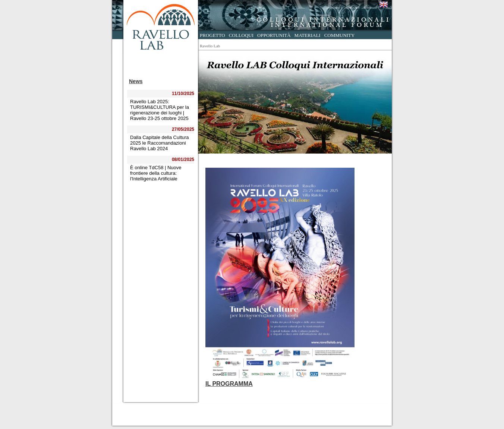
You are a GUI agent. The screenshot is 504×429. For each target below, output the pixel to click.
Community (340, 35)
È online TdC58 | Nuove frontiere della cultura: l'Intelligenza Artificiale (156, 173)
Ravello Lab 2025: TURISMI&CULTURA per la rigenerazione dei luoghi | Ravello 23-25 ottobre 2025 (160, 110)
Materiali (308, 35)
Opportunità (274, 35)
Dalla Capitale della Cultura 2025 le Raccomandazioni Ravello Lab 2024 (160, 143)
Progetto (212, 35)
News (136, 81)
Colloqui (241, 35)
